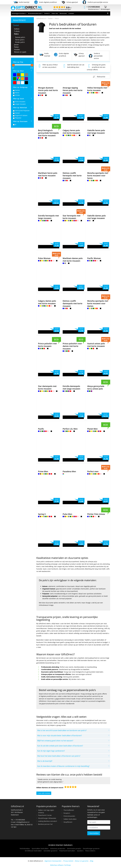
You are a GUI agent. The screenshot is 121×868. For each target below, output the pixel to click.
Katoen (17, 113)
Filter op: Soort (19, 99)
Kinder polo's (20, 42)
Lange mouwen (20, 104)
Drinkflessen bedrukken (33, 851)
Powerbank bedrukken (67, 851)
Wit (22, 83)
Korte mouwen (20, 102)
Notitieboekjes (25, 848)
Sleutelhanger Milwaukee (47, 818)
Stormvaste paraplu (74, 848)
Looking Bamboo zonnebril (48, 821)
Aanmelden (94, 833)
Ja (16, 124)
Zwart (26, 83)
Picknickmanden (69, 816)
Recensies (63, 13)
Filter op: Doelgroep (20, 87)
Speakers (80, 851)
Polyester (18, 118)
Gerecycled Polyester (22, 111)
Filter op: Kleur (18, 71)
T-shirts (17, 31)
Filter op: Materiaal (20, 108)
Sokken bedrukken (70, 819)
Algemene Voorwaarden (53, 861)
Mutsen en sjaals (20, 52)
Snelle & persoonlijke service (95, 56)
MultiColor (19, 79)
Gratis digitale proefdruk (61, 55)
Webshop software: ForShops (60, 865)
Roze (19, 83)
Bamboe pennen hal (45, 824)
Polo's (16, 34)
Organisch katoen (21, 115)
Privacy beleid (68, 861)
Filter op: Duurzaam (20, 121)
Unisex (17, 95)
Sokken (17, 29)
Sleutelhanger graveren (91, 848)
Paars (26, 79)
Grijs (26, 75)
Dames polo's (20, 37)
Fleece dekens (90, 851)
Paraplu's (67, 813)
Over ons (55, 13)
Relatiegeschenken (18, 13)
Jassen (16, 45)
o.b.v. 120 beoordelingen (62, 9)
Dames (17, 90)
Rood (15, 83)
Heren (17, 93)
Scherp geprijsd (79, 55)
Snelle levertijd (44, 55)
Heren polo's (20, 40)
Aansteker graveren (51, 851)
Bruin (19, 75)
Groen (15, 79)
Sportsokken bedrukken (40, 848)
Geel (22, 75)
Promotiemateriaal (35, 13)
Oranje (22, 79)
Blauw (15, 75)
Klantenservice (93, 9)
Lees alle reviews (44, 793)
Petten (16, 47)
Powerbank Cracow (45, 815)
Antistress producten (58, 848)
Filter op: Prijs (18, 62)
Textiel (46, 13)
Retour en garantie (82, 861)
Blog (92, 861)
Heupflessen (68, 822)
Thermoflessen (69, 810)
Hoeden (17, 49)
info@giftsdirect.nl (23, 822)
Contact (71, 13)
